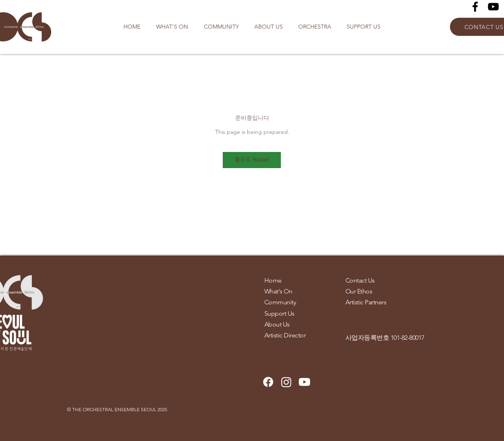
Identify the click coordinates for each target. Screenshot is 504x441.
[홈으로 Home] (252, 160)
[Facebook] (475, 7)
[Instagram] (286, 382)
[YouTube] (493, 7)
